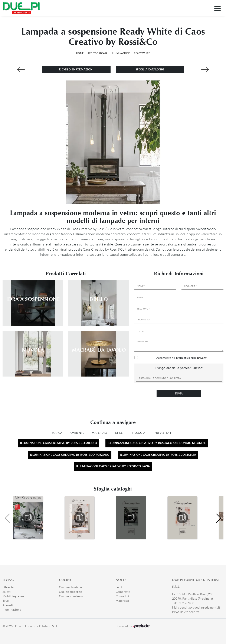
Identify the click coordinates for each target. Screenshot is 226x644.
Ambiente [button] (77, 433)
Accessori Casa (98, 53)
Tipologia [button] (138, 433)
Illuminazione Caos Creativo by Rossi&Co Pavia (113, 466)
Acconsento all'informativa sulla (181, 358)
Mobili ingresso (13, 596)
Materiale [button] (100, 433)
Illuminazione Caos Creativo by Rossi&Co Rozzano (70, 455)
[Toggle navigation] (217, 8)
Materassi (122, 601)
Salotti (7, 592)
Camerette (123, 592)
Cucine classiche (70, 587)
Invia (179, 393)
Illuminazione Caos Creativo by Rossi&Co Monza (158, 455)
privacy (202, 358)
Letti (119, 587)
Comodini (122, 596)
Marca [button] (57, 433)
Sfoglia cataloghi (150, 69)
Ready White (142, 53)
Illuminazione (121, 53)
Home (80, 53)
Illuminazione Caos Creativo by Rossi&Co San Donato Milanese (157, 443)
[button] (218, 518)
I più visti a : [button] (162, 433)
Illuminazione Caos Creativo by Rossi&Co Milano (58, 443)
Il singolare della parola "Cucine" (179, 368)
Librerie (8, 587)
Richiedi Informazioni (76, 69)
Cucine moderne (70, 592)
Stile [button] (119, 433)
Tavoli (7, 601)
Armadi (8, 605)
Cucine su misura (71, 596)
